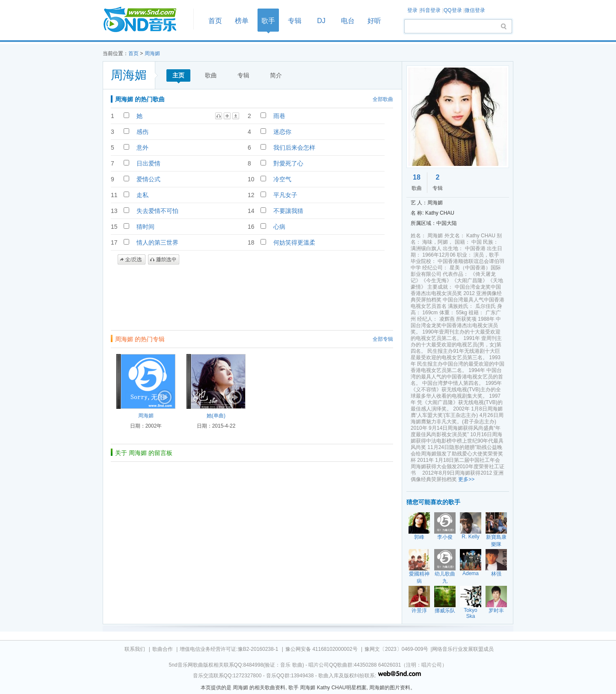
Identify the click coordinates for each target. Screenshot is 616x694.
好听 (374, 21)
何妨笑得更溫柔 (294, 242)
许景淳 (419, 611)
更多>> (466, 479)
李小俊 (445, 537)
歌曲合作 (163, 649)
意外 (142, 148)
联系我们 (135, 649)
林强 (496, 574)
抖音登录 (430, 10)
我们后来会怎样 (294, 148)
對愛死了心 (288, 163)
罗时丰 (496, 611)
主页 (178, 75)
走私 (142, 195)
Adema (471, 573)
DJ (321, 21)
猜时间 (145, 227)
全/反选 (132, 260)
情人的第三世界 (157, 242)
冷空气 (282, 179)
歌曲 (211, 75)
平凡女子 (285, 195)
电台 (348, 21)
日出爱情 (148, 163)
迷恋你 (282, 132)
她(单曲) (216, 416)
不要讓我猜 (288, 211)
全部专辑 (383, 339)
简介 (276, 75)
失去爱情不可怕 (157, 211)
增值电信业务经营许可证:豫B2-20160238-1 (229, 649)
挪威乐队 (445, 611)
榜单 (242, 21)
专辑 (295, 21)
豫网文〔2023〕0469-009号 (396, 649)
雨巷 (279, 116)
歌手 (268, 21)
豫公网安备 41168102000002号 (321, 649)
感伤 (142, 132)
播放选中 (164, 260)
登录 (412, 10)
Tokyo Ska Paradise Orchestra (471, 619)
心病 (279, 227)
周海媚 (152, 53)
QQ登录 (453, 10)
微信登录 (475, 10)
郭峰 (419, 537)
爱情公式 (148, 179)
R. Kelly (470, 537)
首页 (145, 20)
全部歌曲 (383, 99)
